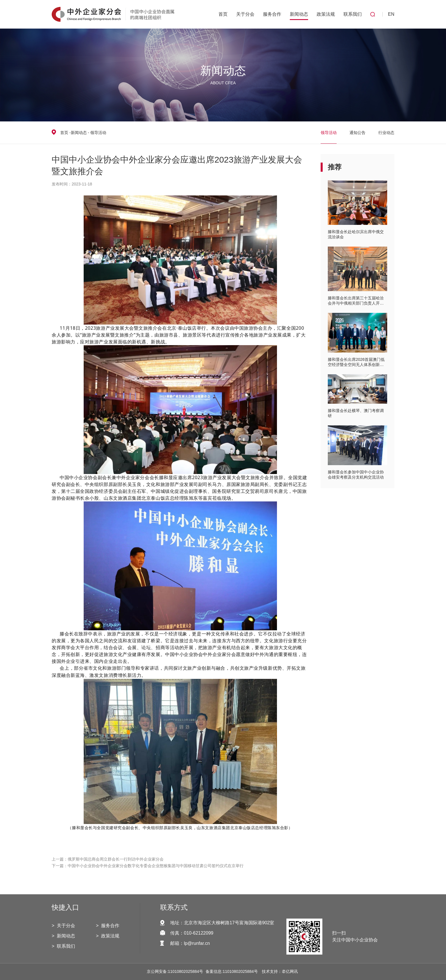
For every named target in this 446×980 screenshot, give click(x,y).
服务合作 (272, 14)
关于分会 (245, 14)
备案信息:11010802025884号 (232, 971)
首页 (223, 14)
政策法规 (326, 14)
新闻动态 (299, 14)
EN (391, 14)
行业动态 (386, 133)
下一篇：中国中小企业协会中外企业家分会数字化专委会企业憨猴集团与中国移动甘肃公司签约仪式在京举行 (148, 866)
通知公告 (357, 133)
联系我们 (353, 14)
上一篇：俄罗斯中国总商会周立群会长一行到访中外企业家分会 (108, 859)
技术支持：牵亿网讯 (280, 971)
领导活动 (329, 133)
